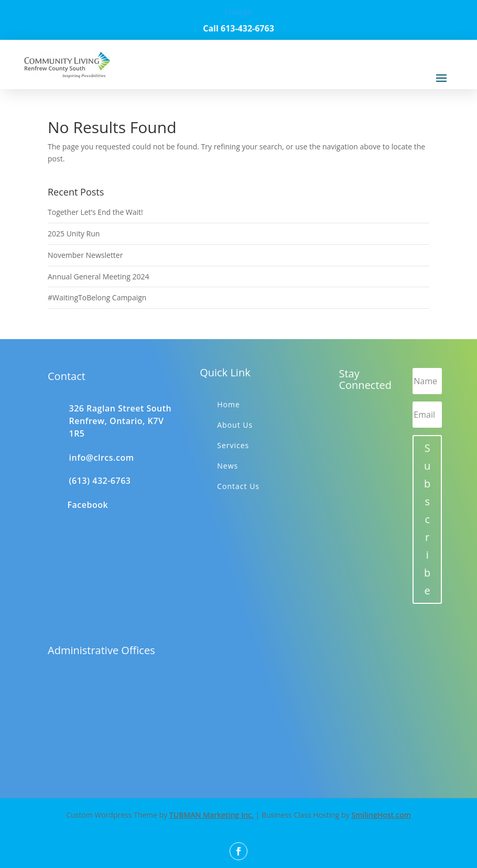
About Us (235, 425)
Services (233, 445)
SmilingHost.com (381, 815)
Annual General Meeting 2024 (98, 276)
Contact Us (238, 486)
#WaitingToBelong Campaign (97, 297)
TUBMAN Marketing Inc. (212, 815)
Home (229, 404)
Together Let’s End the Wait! (95, 212)
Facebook (88, 505)
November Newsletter (85, 255)
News (227, 466)
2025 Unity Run (74, 234)
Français (238, 12)
